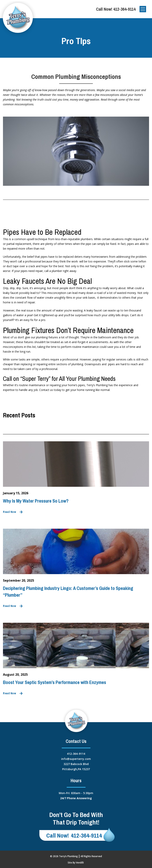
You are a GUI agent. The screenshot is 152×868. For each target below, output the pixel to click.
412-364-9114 (124, 9)
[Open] (143, 9)
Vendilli (80, 863)
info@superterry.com (76, 759)
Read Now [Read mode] (9, 512)
